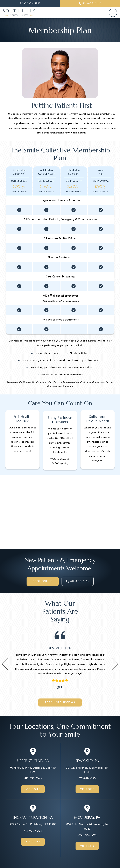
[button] (113, 13)
